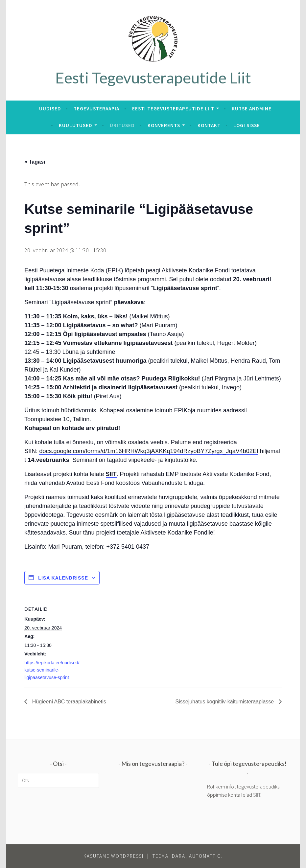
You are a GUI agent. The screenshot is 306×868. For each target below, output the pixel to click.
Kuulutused (76, 125)
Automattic (205, 856)
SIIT (111, 474)
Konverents (164, 125)
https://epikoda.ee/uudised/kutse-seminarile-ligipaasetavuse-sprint (52, 670)
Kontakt (209, 125)
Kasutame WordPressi (114, 856)
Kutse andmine (252, 109)
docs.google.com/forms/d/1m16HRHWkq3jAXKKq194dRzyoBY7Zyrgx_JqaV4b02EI (149, 451)
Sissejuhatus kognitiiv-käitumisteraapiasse (225, 702)
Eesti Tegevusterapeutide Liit (153, 78)
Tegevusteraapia (96, 109)
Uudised (50, 109)
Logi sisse (247, 125)
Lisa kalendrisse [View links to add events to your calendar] (63, 578)
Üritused (122, 125)
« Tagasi (35, 162)
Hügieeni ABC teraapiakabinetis (68, 702)
